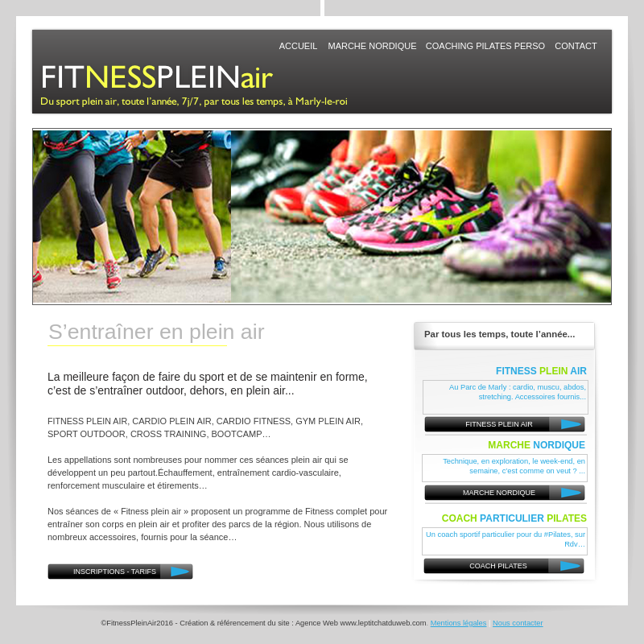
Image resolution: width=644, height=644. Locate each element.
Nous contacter (518, 623)
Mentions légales (459, 623)
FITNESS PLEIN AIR (87, 421)
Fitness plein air (151, 511)
